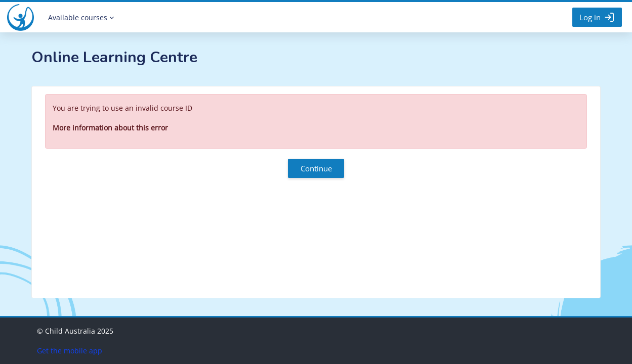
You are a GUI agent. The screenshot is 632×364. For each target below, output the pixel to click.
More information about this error (110, 128)
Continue (316, 168)
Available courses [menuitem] (78, 17)
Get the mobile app (70, 351)
